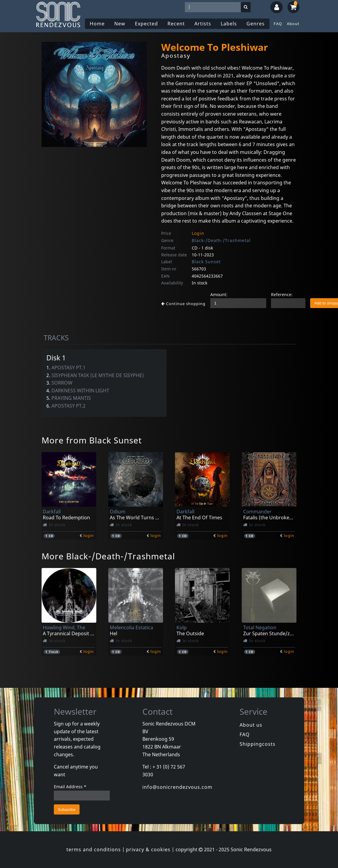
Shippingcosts (258, 744)
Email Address (70, 787)
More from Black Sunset (92, 440)
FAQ (278, 24)
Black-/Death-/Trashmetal (221, 240)
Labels (229, 24)
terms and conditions (94, 849)
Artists (203, 24)
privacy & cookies (148, 849)
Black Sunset (206, 262)
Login (198, 233)
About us (251, 725)
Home (97, 24)
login (89, 535)
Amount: (219, 294)
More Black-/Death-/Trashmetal (108, 556)
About (293, 24)
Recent (176, 24)
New (120, 24)
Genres (256, 24)
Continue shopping (183, 304)
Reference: (282, 294)
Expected (146, 24)
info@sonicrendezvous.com (177, 787)
